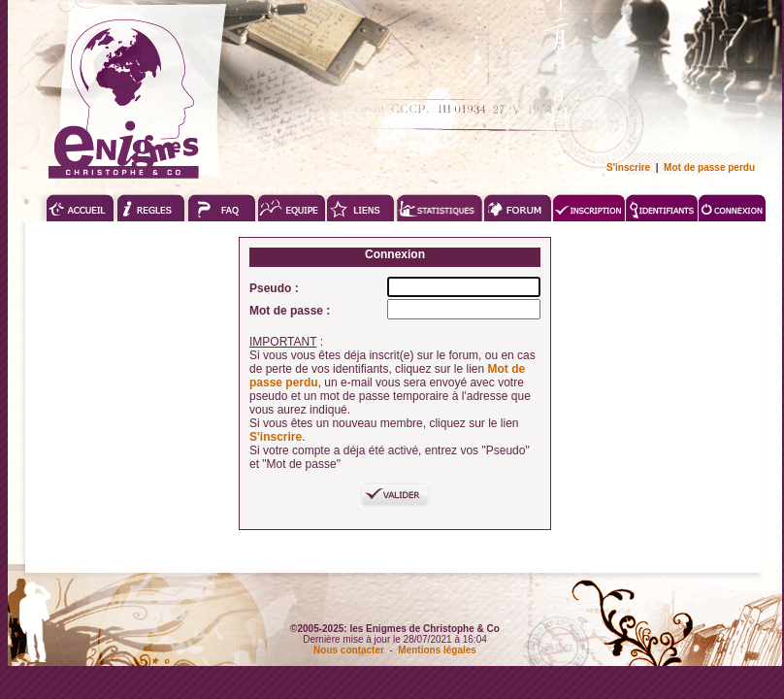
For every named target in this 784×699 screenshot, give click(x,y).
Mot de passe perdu (709, 167)
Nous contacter (349, 650)
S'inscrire (628, 167)
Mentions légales (437, 650)
